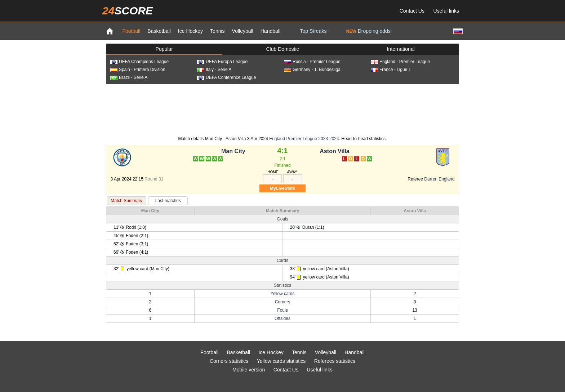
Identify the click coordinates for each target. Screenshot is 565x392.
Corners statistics (229, 361)
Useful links (446, 11)
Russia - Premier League (312, 62)
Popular (164, 49)
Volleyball (243, 31)
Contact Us (412, 11)
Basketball (159, 31)
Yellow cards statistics (281, 361)
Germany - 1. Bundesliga (312, 70)
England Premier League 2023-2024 (304, 139)
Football (131, 31)
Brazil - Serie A (129, 77)
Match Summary (126, 201)
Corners (283, 302)
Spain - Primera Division (138, 70)
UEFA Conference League (226, 77)
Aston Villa (334, 151)
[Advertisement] (282, 110)
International (401, 49)
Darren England (439, 179)
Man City (233, 151)
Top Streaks (313, 31)
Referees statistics (335, 361)
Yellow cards (283, 294)
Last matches (168, 201)
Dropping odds (368, 31)
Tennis (217, 31)
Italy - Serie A (214, 70)
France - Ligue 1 (391, 70)
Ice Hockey (190, 31)
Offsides (282, 318)
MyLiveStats (282, 188)
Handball (270, 31)
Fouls (282, 310)
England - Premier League (400, 62)
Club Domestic (282, 49)
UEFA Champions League (139, 62)
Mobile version (249, 370)
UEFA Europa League (222, 62)
